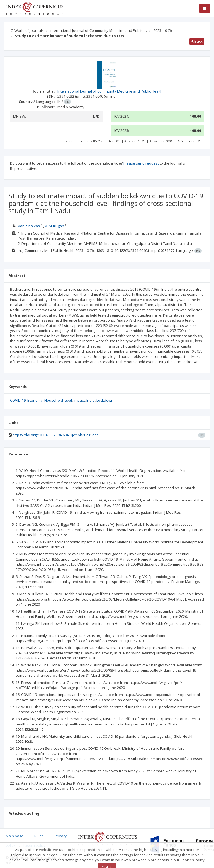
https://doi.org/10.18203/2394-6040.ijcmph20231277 (55, 435)
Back (197, 41)
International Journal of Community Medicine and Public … (98, 30)
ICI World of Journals (27, 30)
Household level (58, 400)
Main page (14, 836)
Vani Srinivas (29, 226)
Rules (39, 836)
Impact (79, 400)
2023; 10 (163, 30)
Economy (35, 400)
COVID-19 (18, 400)
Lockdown (105, 400)
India (91, 400)
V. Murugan (54, 226)
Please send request (141, 163)
